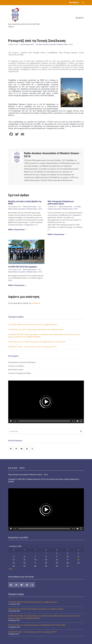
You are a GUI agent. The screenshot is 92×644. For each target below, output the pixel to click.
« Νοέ (10, 569)
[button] (46, 402)
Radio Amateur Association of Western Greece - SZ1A (56, 44)
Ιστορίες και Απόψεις (16, 366)
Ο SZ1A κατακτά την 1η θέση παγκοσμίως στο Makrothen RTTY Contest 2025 (37, 342)
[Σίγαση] (78, 421)
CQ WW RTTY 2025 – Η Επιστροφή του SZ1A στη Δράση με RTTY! (32, 347)
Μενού (80, 18)
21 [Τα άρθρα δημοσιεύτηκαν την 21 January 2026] (35, 563)
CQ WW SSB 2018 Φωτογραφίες (23, 267)
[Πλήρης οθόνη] (81, 421)
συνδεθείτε (36, 303)
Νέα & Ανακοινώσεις (27, 44)
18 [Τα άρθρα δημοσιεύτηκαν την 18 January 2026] (78, 560)
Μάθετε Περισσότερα (18, 230)
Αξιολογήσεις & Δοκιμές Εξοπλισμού (22, 362)
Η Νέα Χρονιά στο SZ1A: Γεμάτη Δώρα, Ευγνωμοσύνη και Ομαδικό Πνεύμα (36, 330)
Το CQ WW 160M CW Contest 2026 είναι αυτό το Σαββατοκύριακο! (33, 325)
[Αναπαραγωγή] (11, 421)
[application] (46, 402)
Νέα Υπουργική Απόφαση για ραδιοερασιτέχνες (61, 203)
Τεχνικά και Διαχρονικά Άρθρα (20, 373)
